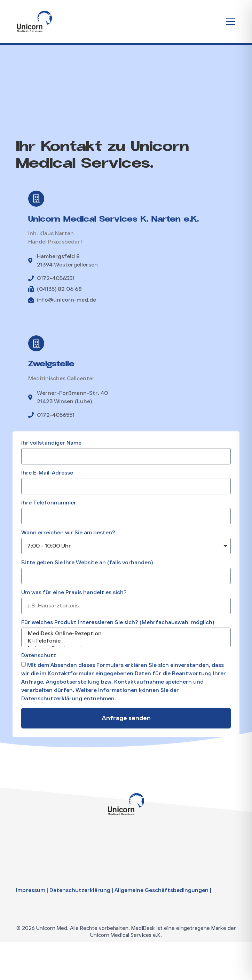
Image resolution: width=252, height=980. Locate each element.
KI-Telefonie (125, 641)
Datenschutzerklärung (80, 890)
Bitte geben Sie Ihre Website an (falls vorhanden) (87, 563)
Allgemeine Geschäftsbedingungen (162, 890)
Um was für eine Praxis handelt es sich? (74, 593)
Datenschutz (39, 656)
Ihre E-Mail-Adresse (47, 473)
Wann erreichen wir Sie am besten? (68, 533)
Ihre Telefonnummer (49, 503)
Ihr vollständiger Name (51, 443)
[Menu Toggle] (230, 22)
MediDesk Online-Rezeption (125, 634)
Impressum (31, 890)
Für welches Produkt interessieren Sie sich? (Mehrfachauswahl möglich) (118, 623)
